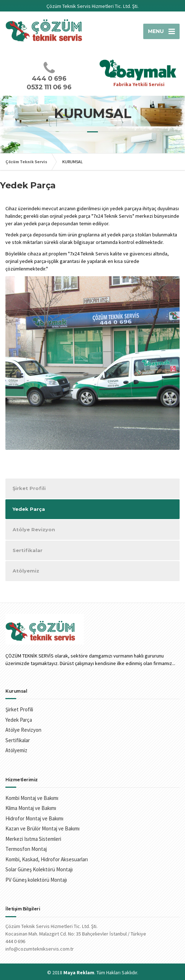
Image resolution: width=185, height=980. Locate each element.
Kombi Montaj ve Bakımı (32, 798)
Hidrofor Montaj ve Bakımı (34, 818)
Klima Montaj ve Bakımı (31, 808)
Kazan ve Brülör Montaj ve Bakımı (42, 828)
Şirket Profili (29, 488)
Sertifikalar (28, 550)
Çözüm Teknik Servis (26, 162)
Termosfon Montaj (26, 849)
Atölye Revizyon (34, 529)
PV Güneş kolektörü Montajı (36, 880)
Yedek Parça (29, 509)
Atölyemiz (26, 571)
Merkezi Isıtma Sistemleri (33, 839)
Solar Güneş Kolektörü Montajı (39, 869)
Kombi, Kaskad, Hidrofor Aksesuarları (47, 859)
